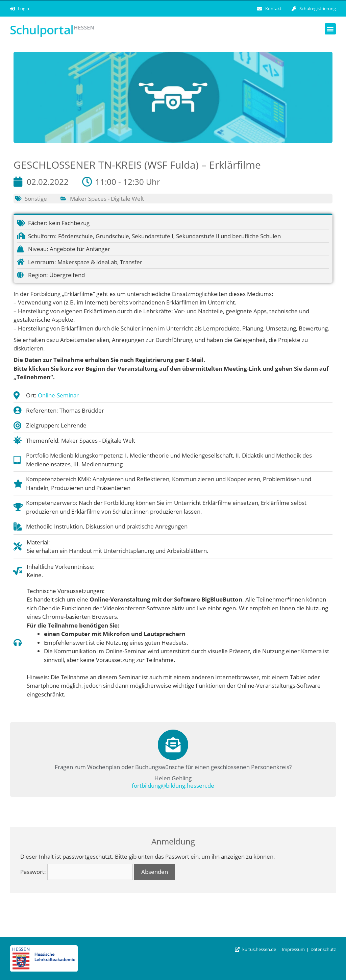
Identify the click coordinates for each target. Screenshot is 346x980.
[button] (330, 29)
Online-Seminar (58, 395)
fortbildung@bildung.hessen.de (173, 786)
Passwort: (77, 872)
